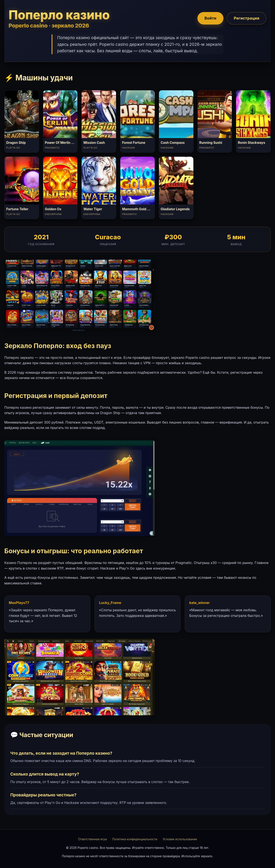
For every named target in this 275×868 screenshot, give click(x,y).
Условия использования (180, 839)
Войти (210, 18)
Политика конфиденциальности (135, 839)
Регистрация (247, 18)
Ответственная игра (92, 839)
